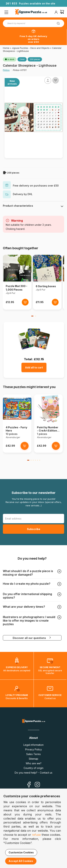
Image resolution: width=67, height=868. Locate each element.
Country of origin (33, 768)
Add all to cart (34, 367)
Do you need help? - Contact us (33, 773)
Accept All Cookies (21, 861)
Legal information (33, 745)
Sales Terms (33, 754)
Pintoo (6, 70)
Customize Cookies (21, 852)
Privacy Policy (33, 749)
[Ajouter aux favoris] (56, 80)
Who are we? (34, 763)
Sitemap (33, 759)
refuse (36, 835)
